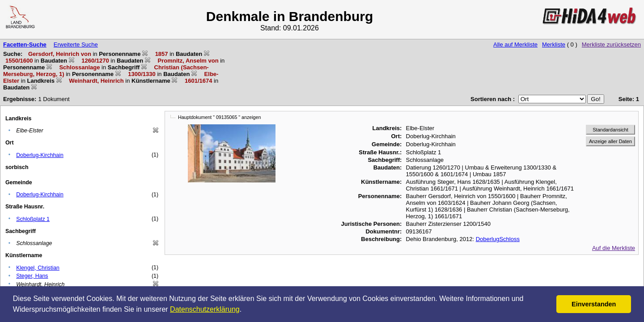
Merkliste (554, 44)
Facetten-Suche (25, 44)
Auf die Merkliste (614, 248)
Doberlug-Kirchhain (40, 155)
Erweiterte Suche (76, 44)
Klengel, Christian (38, 268)
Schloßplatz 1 (33, 219)
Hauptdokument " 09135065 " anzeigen (219, 117)
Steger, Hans (32, 276)
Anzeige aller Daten (610, 141)
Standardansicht (610, 130)
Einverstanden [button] (594, 304)
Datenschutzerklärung (205, 309)
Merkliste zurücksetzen (611, 44)
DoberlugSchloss (498, 239)
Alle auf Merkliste (515, 44)
